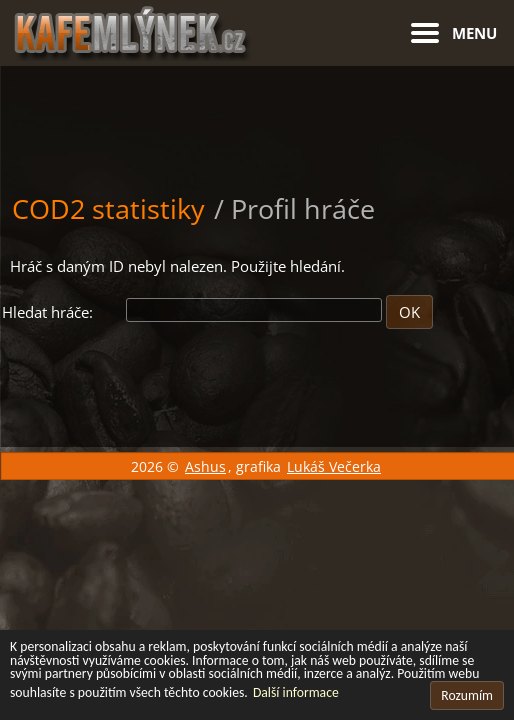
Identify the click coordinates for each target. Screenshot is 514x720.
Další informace (296, 692)
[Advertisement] (257, 116)
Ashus (205, 466)
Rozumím (467, 695)
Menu (474, 33)
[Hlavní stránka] (257, 30)
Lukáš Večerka (334, 466)
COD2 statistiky (108, 208)
